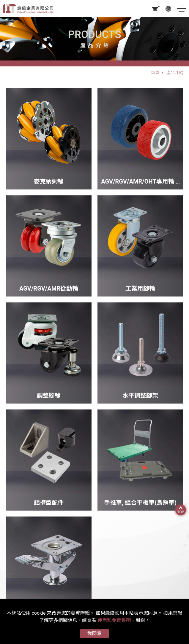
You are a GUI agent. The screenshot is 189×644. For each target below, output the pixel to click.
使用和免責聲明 (114, 620)
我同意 (94, 633)
